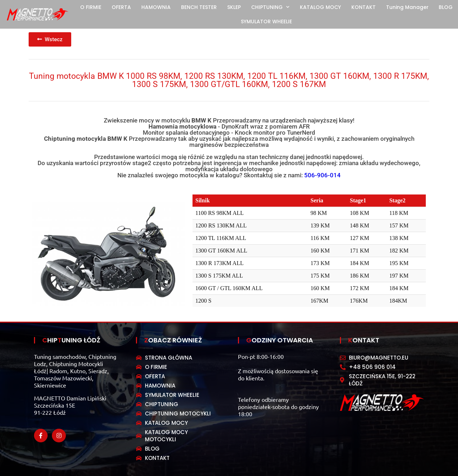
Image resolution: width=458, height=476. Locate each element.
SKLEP (234, 7)
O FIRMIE (91, 7)
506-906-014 (322, 175)
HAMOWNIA (156, 7)
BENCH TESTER (199, 7)
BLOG (446, 7)
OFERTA (121, 7)
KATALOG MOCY (320, 7)
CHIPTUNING (270, 7)
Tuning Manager (407, 7)
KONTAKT (364, 7)
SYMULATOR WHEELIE (266, 21)
